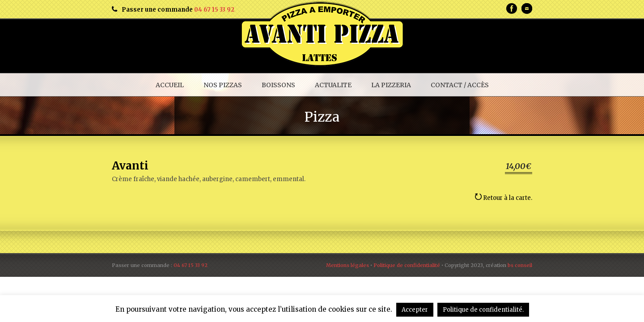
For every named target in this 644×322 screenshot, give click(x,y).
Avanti (130, 166)
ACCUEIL (170, 85)
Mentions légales (347, 265)
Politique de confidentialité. (483, 310)
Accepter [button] (415, 310)
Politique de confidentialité (407, 265)
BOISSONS (278, 85)
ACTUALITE (333, 85)
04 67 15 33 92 (214, 10)
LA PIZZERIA (391, 85)
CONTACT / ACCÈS (460, 85)
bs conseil (520, 265)
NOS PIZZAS (223, 85)
